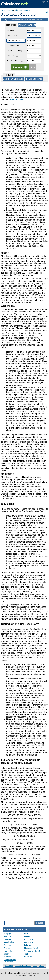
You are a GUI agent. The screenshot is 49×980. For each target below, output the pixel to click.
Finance (7, 948)
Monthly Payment (27, 25)
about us (5, 973)
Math (35, 966)
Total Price (11, 25)
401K (26, 954)
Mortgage (8, 934)
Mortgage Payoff (31, 948)
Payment (7, 939)
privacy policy (39, 973)
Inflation (28, 945)
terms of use (25, 973)
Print (46, 12)
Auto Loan (8, 936)
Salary (6, 954)
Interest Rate (9, 957)
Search (40, 923)
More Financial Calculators (10, 961)
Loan (26, 934)
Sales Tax (28, 957)
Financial (9, 966)
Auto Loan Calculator (13, 79)
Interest (27, 936)
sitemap (14, 973)
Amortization (9, 942)
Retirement (29, 939)
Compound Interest (32, 951)
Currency (7, 945)
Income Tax (8, 951)
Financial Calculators (15, 929)
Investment (29, 942)
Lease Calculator (34, 79)
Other (41, 966)
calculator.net (30, 975)
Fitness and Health (23, 966)
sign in (45, 1)
